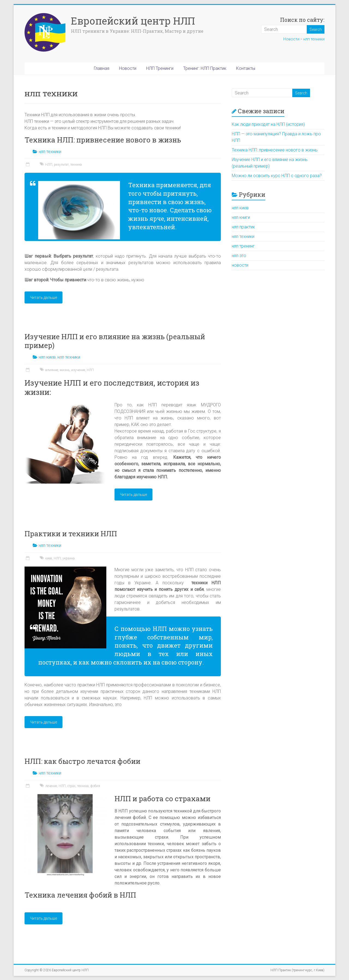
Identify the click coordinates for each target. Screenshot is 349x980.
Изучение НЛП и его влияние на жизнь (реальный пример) (115, 341)
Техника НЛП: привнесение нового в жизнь (103, 140)
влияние (52, 370)
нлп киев (47, 357)
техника (76, 165)
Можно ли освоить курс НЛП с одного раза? (277, 176)
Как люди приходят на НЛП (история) (268, 124)
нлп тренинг (243, 246)
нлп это (239, 256)
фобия (95, 786)
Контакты (246, 68)
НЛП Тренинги (160, 68)
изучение (78, 370)
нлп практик (243, 227)
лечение (51, 786)
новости (240, 265)
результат (61, 165)
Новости (291, 39)
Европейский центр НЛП (133, 21)
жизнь (65, 370)
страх (71, 786)
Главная (102, 68)
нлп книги (241, 217)
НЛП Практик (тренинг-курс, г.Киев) (297, 970)
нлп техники (314, 39)
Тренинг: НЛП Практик (205, 68)
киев (49, 558)
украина (69, 558)
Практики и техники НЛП (71, 534)
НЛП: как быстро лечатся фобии (82, 761)
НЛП (49, 165)
